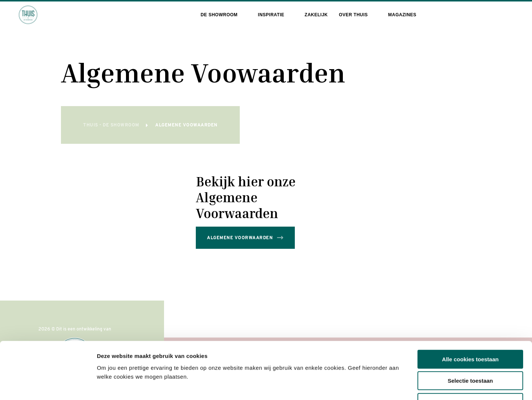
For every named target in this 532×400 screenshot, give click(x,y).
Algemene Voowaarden (186, 125)
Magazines (403, 15)
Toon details (398, 385)
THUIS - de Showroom (112, 125)
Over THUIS (353, 15)
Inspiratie (271, 15)
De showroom (219, 15)
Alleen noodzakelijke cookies (470, 353)
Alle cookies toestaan (470, 310)
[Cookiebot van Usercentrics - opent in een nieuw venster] (48, 386)
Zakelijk (316, 15)
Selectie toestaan (470, 331)
